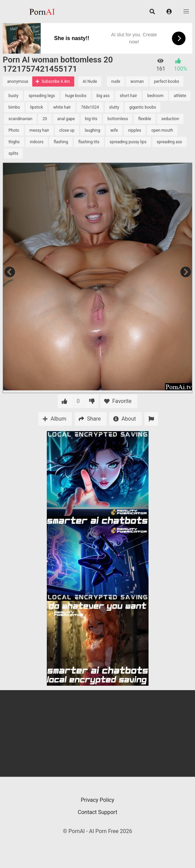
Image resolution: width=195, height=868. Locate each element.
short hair (128, 96)
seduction (170, 119)
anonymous (18, 81)
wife (114, 130)
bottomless (118, 119)
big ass (103, 96)
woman (137, 81)
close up (67, 130)
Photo (14, 130)
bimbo (14, 107)
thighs (14, 142)
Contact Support (97, 812)
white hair (62, 107)
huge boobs (76, 96)
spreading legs (42, 96)
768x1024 (90, 107)
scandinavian (20, 119)
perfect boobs (167, 81)
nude (116, 81)
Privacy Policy (97, 800)
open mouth (162, 130)
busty (13, 96)
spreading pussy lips (128, 142)
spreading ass (169, 142)
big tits (91, 119)
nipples (135, 130)
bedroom (155, 96)
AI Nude (90, 81)
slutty (114, 107)
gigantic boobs (143, 107)
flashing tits (89, 142)
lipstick (37, 107)
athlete (180, 96)
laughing (93, 130)
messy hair (39, 130)
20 (45, 119)
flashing (61, 142)
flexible (144, 119)
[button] (169, 12)
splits (13, 153)
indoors (37, 142)
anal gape (66, 119)
